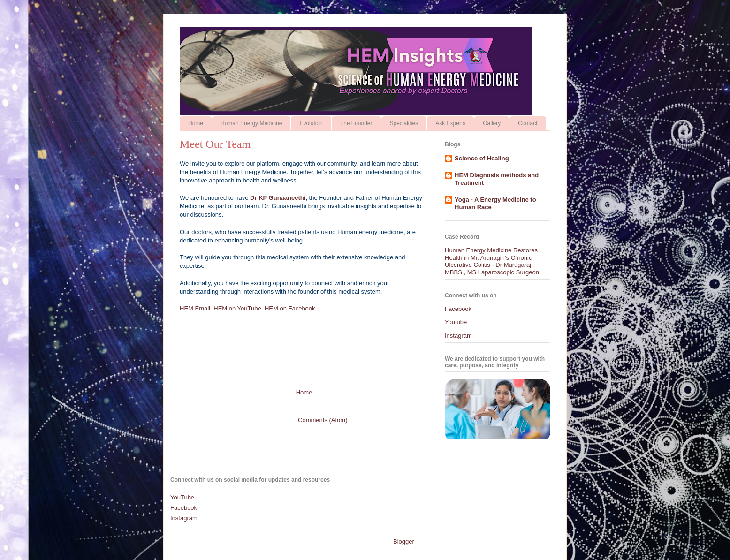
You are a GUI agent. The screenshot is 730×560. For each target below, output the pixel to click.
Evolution (311, 123)
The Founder (356, 123)
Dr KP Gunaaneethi (278, 198)
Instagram (458, 336)
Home (196, 123)
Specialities (404, 123)
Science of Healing (482, 158)
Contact (528, 123)
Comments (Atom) (323, 420)
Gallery (492, 123)
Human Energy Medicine (251, 123)
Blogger (403, 541)
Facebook (458, 309)
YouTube (182, 497)
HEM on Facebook (291, 308)
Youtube (456, 322)
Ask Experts (450, 123)
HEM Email (195, 308)
